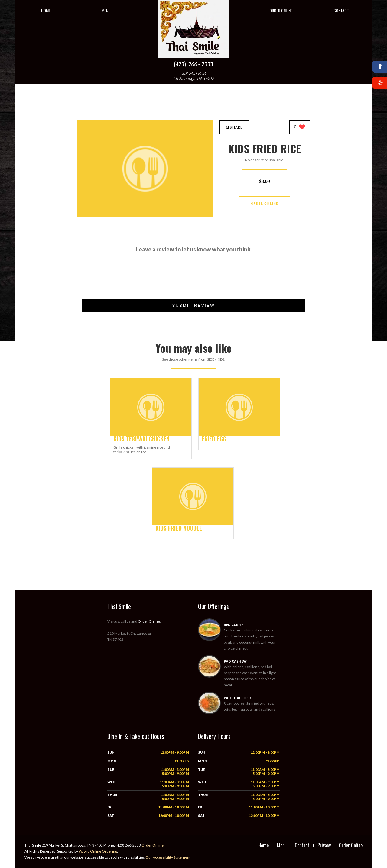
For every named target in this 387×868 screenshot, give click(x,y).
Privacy (324, 845)
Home (46, 10)
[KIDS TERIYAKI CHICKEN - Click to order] (151, 435)
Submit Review (193, 305)
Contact (341, 10)
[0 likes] (300, 128)
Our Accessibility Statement (168, 857)
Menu (106, 10)
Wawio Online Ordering (98, 851)
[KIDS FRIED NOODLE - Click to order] (193, 524)
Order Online (281, 10)
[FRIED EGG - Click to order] (239, 435)
